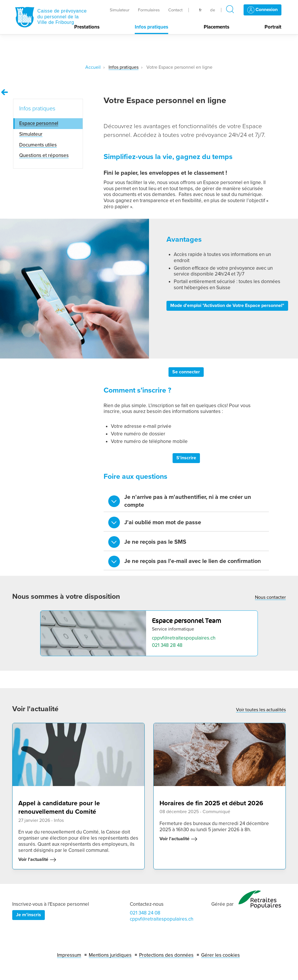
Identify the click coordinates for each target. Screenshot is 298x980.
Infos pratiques (151, 27)
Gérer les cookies (220, 955)
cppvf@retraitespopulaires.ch (184, 638)
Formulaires (149, 10)
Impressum (69, 955)
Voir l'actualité (37, 860)
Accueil (93, 67)
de (213, 10)
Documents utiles (38, 145)
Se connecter (186, 372)
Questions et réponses (44, 155)
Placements (217, 27)
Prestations (87, 27)
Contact (175, 10)
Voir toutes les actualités (261, 710)
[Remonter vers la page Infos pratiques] (5, 92)
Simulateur (120, 10)
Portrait (273, 27)
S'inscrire (186, 458)
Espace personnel (39, 123)
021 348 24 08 (145, 913)
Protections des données (166, 955)
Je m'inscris (29, 915)
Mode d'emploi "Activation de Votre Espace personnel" (227, 306)
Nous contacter (270, 597)
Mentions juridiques (110, 955)
